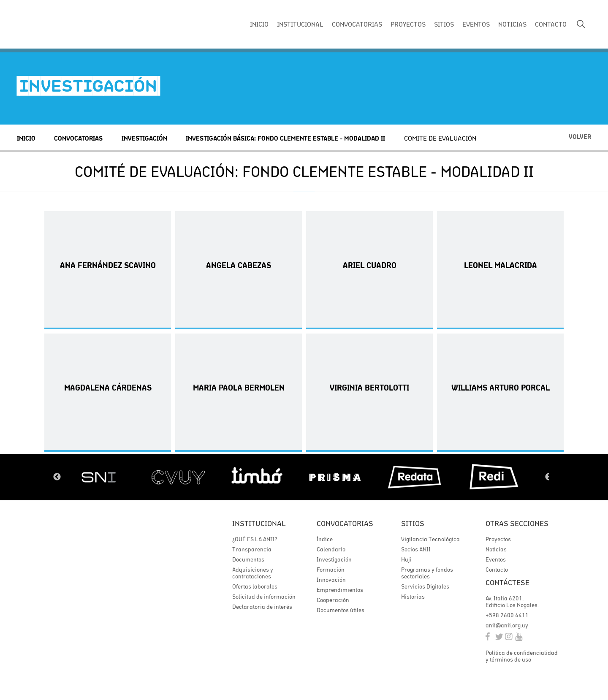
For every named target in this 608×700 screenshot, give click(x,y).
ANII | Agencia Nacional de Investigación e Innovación (74, 24)
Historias (413, 597)
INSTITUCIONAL (300, 24)
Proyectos (498, 539)
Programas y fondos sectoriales (427, 573)
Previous (57, 477)
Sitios (413, 523)
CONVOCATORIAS (357, 24)
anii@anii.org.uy (507, 625)
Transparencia (252, 549)
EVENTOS (476, 24)
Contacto (497, 570)
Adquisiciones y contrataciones (253, 573)
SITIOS (444, 24)
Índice (325, 539)
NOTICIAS (512, 24)
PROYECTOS (408, 24)
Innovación (331, 580)
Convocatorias (78, 138)
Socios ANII (416, 549)
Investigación (144, 138)
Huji (406, 559)
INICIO (259, 24)
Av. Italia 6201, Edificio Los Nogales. (512, 602)
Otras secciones (517, 523)
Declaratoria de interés (262, 607)
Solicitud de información (264, 597)
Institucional (259, 523)
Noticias (496, 549)
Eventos (496, 559)
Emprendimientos (340, 590)
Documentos (248, 559)
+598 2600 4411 (507, 615)
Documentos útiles (341, 610)
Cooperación (333, 600)
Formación (331, 570)
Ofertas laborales (255, 586)
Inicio (26, 138)
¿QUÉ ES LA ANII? (255, 539)
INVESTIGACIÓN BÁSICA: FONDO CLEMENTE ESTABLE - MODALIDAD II (285, 138)
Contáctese (508, 582)
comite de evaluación (440, 138)
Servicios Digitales (425, 586)
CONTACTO (551, 24)
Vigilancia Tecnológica (430, 539)
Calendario (331, 549)
